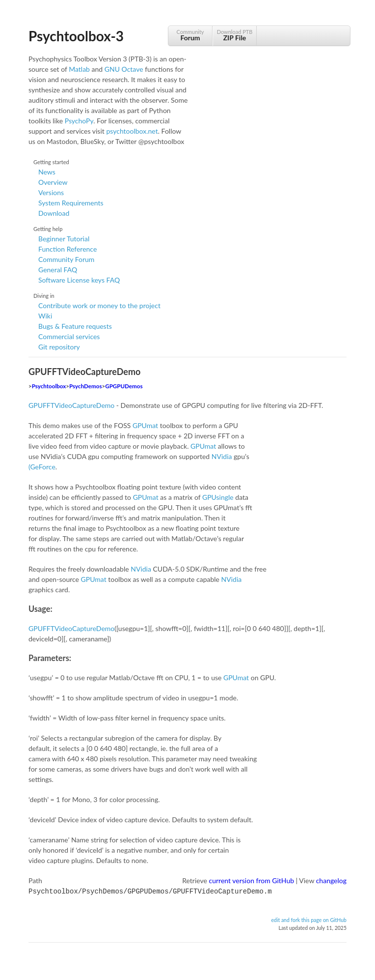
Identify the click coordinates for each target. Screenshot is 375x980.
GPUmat (145, 425)
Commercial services (69, 336)
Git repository (59, 347)
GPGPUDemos (124, 386)
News (47, 172)
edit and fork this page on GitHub (309, 919)
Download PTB (235, 35)
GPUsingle (218, 497)
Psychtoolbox (49, 386)
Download (54, 213)
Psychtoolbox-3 (76, 36)
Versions (51, 192)
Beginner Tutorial (64, 239)
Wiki (45, 316)
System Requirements (71, 203)
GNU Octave (124, 69)
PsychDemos (85, 386)
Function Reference (67, 249)
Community (190, 35)
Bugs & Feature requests (75, 326)
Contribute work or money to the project (99, 305)
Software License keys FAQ (79, 280)
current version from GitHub (252, 880)
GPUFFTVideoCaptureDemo (71, 405)
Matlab (79, 69)
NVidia (222, 456)
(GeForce (42, 467)
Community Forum (66, 259)
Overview (53, 182)
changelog (331, 880)
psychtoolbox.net (132, 131)
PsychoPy (79, 121)
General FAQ (58, 270)
